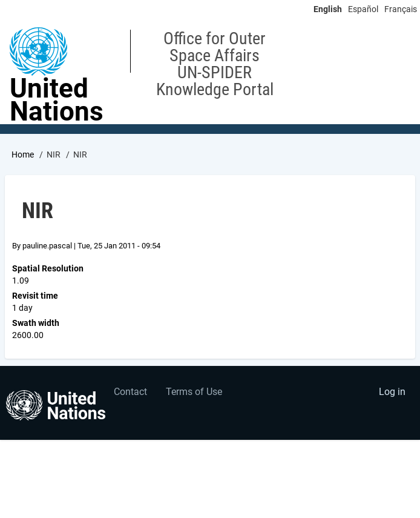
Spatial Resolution (48, 268)
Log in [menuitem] (392, 392)
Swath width (36, 323)
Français (401, 9)
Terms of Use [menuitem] (194, 392)
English (328, 9)
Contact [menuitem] (130, 392)
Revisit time (35, 296)
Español (363, 9)
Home (23, 154)
